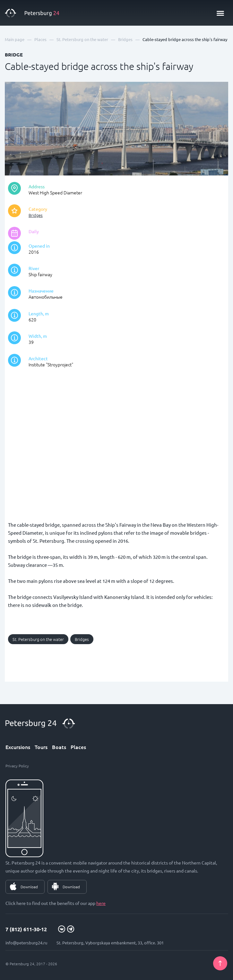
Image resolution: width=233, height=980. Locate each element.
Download (29, 887)
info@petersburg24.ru (26, 943)
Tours (41, 747)
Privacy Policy (17, 766)
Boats (59, 747)
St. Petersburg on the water (38, 639)
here (101, 903)
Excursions (18, 747)
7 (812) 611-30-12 (26, 929)
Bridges (36, 215)
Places (78, 747)
